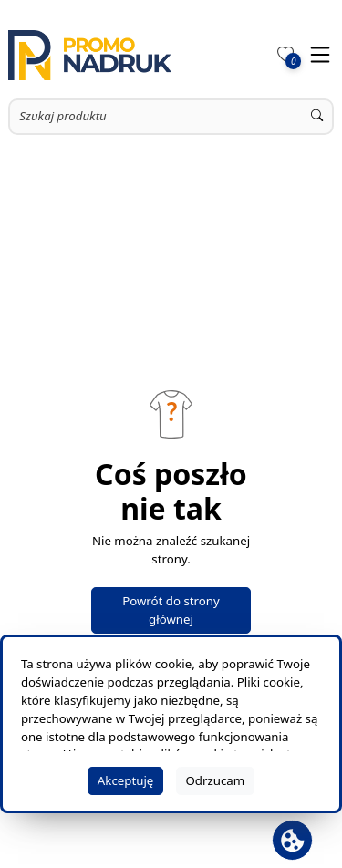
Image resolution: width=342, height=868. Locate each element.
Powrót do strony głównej (171, 610)
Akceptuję (125, 780)
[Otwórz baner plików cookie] (292, 840)
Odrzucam (215, 780)
